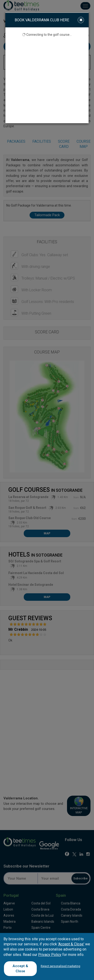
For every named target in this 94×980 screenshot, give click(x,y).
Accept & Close (20, 968)
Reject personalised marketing (60, 966)
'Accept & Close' (71, 944)
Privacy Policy (50, 955)
